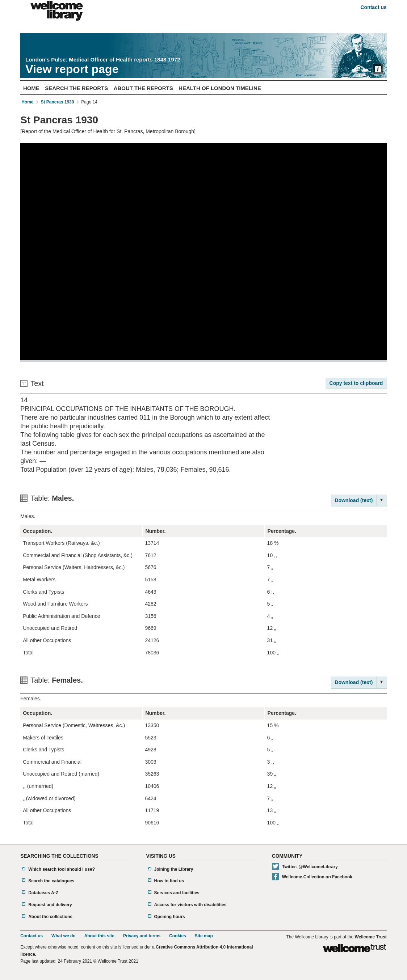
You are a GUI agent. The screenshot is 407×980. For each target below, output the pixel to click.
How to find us (169, 881)
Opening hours (170, 917)
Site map (204, 936)
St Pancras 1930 (57, 102)
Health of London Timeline (220, 88)
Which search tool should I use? (62, 869)
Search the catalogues (51, 881)
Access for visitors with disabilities (190, 905)
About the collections (50, 917)
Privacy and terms (142, 936)
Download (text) (354, 500)
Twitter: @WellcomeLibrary (310, 867)
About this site (99, 936)
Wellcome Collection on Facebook (317, 877)
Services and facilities (177, 893)
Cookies (178, 936)
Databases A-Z (43, 893)
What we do (64, 936)
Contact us (373, 7)
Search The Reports (76, 88)
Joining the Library (174, 869)
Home (31, 88)
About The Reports (143, 88)
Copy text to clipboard (356, 383)
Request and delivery (50, 905)
